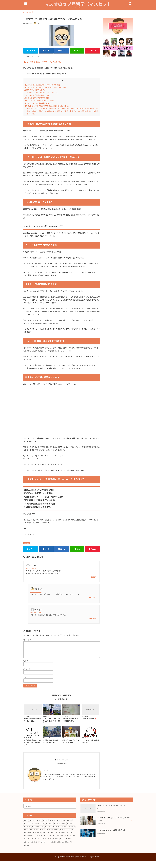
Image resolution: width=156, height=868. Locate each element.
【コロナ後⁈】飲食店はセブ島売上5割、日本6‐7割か (43, 69)
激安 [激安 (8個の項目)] (54, 849)
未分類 (27, 550)
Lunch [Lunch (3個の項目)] (46, 827)
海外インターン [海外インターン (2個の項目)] (45, 849)
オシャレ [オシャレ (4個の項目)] (50, 831)
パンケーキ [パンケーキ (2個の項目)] (39, 843)
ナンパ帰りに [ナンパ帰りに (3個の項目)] (29, 843)
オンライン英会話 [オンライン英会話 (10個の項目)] (60, 831)
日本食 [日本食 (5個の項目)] (27, 849)
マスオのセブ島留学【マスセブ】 (78, 7)
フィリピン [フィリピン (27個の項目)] (48, 843)
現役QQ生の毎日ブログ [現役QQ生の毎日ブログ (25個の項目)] (64, 849)
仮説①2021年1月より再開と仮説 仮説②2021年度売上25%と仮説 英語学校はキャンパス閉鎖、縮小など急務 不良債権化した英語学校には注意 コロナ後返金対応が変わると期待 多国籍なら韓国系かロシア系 (62, 118)
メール (27, 676)
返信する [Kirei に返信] (94, 584)
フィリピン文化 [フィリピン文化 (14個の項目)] (59, 843)
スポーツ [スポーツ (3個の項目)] (72, 834)
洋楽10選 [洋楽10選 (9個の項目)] (35, 849)
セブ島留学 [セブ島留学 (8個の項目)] (38, 840)
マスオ (46, 778)
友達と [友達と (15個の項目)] (56, 846)
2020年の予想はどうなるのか (35, 97)
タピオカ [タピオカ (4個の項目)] (63, 840)
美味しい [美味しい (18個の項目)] (28, 852)
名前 (26, 668)
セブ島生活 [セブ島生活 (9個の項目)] (28, 840)
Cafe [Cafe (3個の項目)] (27, 827)
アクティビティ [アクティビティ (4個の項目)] (29, 831)
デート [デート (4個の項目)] (70, 840)
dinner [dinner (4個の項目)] (33, 827)
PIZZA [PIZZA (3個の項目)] (53, 827)
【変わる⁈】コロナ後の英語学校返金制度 (39, 107)
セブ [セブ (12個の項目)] (26, 837)
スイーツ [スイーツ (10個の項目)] (49, 834)
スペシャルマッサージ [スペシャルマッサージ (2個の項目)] (61, 834)
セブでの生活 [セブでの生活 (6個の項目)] (35, 837)
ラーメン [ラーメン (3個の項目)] (28, 846)
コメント (27, 647)
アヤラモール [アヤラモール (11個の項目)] (40, 831)
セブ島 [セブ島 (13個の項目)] (43, 837)
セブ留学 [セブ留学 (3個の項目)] (55, 840)
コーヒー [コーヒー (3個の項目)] (28, 834)
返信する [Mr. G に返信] (94, 625)
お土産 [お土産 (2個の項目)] (70, 827)
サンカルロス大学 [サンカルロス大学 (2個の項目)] (38, 834)
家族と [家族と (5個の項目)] (69, 846)
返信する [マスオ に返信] (94, 605)
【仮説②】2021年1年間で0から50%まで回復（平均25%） (46, 94)
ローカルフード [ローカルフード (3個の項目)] (47, 846)
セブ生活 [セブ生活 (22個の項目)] (46, 840)
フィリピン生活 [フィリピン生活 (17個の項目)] (71, 843)
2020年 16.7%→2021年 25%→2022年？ (42, 99)
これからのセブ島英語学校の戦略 (37, 102)
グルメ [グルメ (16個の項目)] (70, 831)
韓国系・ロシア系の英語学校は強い (37, 110)
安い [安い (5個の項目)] (63, 846)
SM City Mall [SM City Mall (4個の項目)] (61, 827)
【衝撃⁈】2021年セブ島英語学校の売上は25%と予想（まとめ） (48, 112)
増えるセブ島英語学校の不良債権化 (37, 104)
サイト (26, 684)
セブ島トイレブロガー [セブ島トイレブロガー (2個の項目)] (68, 837)
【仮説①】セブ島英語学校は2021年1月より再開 (42, 91)
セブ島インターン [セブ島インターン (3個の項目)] (53, 837)
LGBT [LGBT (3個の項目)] (40, 827)
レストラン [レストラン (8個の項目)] (37, 846)
